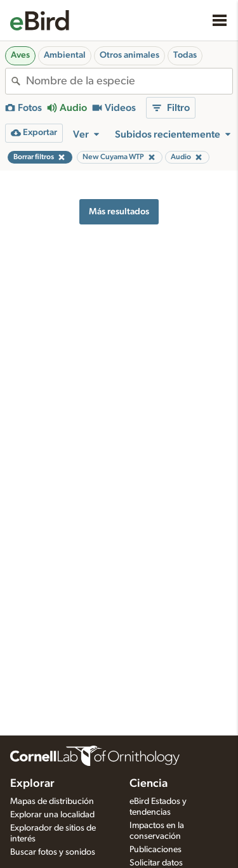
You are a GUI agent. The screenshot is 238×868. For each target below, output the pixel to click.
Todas (185, 55)
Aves (20, 55)
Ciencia (149, 784)
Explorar (32, 784)
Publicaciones (155, 850)
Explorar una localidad (52, 815)
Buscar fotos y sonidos (53, 852)
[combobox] (129, 81)
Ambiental (65, 55)
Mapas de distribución (52, 801)
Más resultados (119, 211)
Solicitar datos (156, 863)
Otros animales (129, 55)
